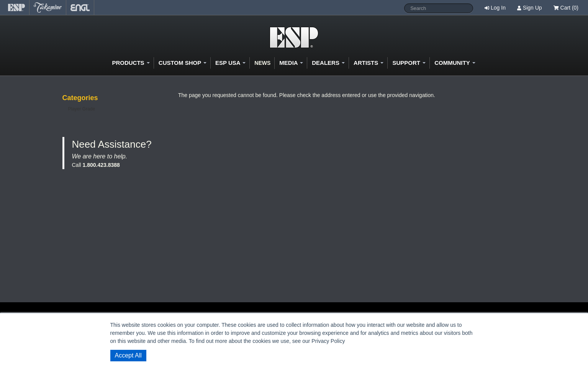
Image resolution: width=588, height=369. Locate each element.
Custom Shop (183, 63)
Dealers (328, 63)
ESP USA (230, 63)
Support (409, 63)
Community (455, 63)
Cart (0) (566, 8)
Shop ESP (294, 37)
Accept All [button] (128, 355)
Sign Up (532, 8)
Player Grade (82, 109)
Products (131, 63)
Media (291, 63)
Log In (498, 8)
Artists (369, 63)
